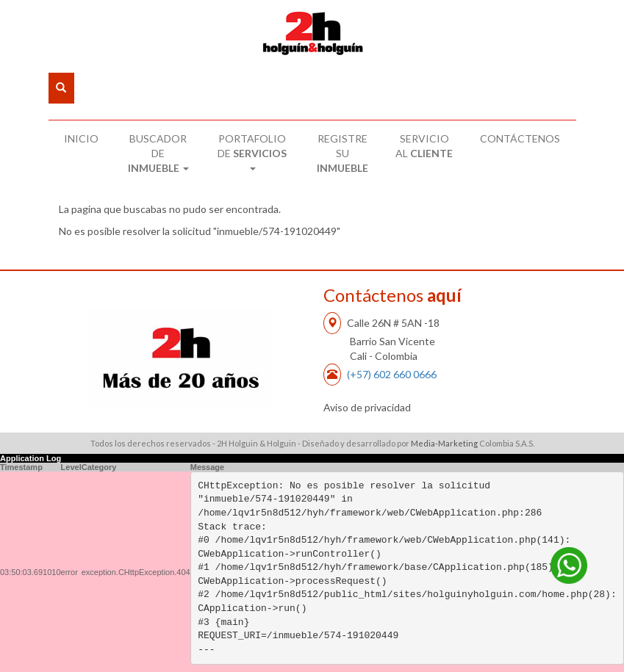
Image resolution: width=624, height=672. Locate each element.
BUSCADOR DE (158, 153)
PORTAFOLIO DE (252, 151)
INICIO (81, 138)
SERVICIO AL (424, 146)
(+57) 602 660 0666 (392, 374)
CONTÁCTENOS (520, 138)
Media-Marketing (444, 443)
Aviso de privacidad (367, 407)
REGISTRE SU (343, 153)
